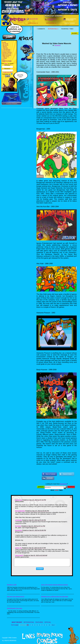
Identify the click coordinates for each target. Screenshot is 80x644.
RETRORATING (29, 622)
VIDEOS (5, 47)
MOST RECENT (17, 622)
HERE (6, 64)
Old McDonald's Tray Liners (15, 608)
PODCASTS (6, 57)
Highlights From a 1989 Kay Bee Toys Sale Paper (55, 597)
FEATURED (39, 622)
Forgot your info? (7, 72)
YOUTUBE (5, 44)
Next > (53, 625)
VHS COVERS (6, 51)
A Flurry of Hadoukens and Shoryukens (71, 19)
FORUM (5, 58)
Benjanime (58, 45)
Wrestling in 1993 (12, 585)
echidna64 (18, 520)
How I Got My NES (34, 19)
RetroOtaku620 (20, 511)
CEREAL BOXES (7, 53)
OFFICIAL (48, 622)
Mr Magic (18, 526)
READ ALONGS (7, 55)
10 (49, 625)
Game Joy (18, 548)
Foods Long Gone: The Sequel (52, 19)
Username (7, 65)
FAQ (3, 60)
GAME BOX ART (7, 54)
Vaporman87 (19, 555)
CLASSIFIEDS (6, 50)
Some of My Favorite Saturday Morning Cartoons (54, 585)
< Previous (23, 625)
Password (8, 69)
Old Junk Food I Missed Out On (16, 597)
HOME (4, 42)
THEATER (5, 48)
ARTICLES (5, 45)
